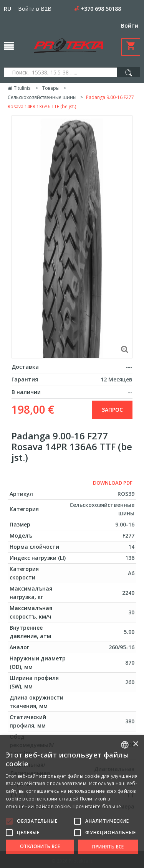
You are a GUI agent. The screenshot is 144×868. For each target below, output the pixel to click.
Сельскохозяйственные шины (42, 97)
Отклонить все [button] (40, 846)
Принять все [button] (108, 847)
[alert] (72, 802)
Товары (51, 88)
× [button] (135, 744)
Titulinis (19, 88)
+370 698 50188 (101, 9)
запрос (112, 410)
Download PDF (113, 483)
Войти (130, 26)
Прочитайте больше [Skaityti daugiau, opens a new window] (97, 806)
